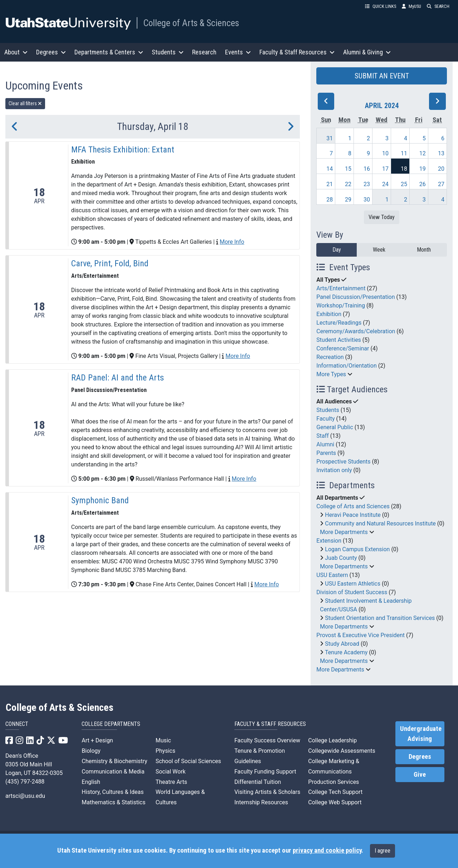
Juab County (341, 558)
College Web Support (335, 802)
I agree (383, 851)
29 (348, 200)
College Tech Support (335, 792)
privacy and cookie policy (327, 850)
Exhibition (329, 314)
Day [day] (337, 250)
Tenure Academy (346, 652)
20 (441, 169)
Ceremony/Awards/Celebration (356, 331)
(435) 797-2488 (25, 782)
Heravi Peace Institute (353, 515)
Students (328, 410)
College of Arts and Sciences (353, 506)
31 (330, 138)
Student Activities (339, 340)
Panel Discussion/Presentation (355, 297)
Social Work (171, 772)
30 (367, 200)
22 (348, 184)
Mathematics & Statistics (113, 802)
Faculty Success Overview (267, 740)
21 (330, 184)
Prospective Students (343, 462)
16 (367, 169)
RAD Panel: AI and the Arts (118, 378)
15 (348, 169)
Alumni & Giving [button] (367, 52)
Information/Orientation (346, 366)
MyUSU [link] (411, 6)
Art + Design (97, 740)
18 (404, 169)
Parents (326, 453)
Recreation (330, 357)
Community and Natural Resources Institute (380, 523)
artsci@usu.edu (25, 796)
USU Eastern (332, 575)
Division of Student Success (352, 592)
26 (423, 184)
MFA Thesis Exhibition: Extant (123, 150)
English (91, 782)
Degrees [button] (51, 52)
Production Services (333, 782)
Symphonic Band (100, 500)
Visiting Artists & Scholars (267, 792)
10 (385, 153)
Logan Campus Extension (357, 549)
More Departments (344, 532)
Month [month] (424, 250)
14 (330, 169)
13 (441, 153)
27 (441, 184)
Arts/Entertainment (341, 288)
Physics (165, 751)
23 (367, 184)
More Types (331, 374)
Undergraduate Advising (421, 734)
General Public (335, 427)
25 (404, 184)
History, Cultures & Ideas (113, 792)
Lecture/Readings (339, 323)
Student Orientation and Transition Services (380, 618)
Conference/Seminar (343, 348)
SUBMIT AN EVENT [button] (382, 76)
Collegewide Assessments (342, 751)
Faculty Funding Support (265, 772)
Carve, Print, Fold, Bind (110, 263)
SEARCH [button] (438, 6)
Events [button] (238, 52)
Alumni (325, 444)
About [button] (16, 52)
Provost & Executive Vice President (360, 635)
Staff (323, 436)
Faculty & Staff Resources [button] (297, 52)
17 (385, 169)
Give (420, 775)
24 (385, 184)
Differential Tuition (258, 782)
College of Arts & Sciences (191, 23)
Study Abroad (342, 644)
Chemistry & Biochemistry (114, 761)
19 (423, 169)
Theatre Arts (171, 782)
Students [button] (168, 52)
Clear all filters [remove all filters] (25, 103)
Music (163, 740)
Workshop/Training (341, 306)
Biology (91, 751)
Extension (329, 541)
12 (423, 153)
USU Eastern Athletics (353, 584)
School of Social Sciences (188, 761)
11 (404, 153)
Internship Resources (261, 802)
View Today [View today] (382, 217)
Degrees (420, 757)
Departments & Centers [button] (109, 52)
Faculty (325, 419)
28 (330, 200)
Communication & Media (113, 772)
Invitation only (334, 470)
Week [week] (379, 250)
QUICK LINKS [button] (381, 6)
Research (204, 52)
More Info (232, 242)
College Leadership (332, 740)
